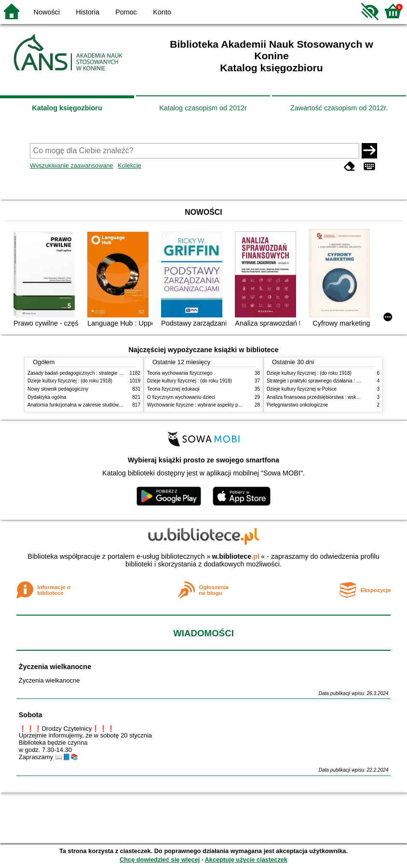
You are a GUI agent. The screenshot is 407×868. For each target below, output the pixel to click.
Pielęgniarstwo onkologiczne (297, 405)
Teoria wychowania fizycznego (180, 373)
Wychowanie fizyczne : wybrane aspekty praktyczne (203, 405)
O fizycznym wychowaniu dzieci (181, 397)
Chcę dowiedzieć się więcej (160, 860)
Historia (88, 12)
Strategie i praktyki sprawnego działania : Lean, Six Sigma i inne (336, 381)
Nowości (47, 12)
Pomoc (126, 12)
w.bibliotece (236, 556)
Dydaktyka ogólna (47, 397)
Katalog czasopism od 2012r (203, 108)
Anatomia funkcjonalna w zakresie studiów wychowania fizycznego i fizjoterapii (112, 405)
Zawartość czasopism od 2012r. (339, 108)
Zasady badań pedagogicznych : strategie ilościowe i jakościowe (97, 373)
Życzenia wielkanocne (55, 667)
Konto (162, 12)
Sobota (31, 715)
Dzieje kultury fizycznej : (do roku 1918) (70, 381)
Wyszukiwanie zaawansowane (72, 165)
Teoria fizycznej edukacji (173, 389)
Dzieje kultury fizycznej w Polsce (302, 389)
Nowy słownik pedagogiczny (58, 389)
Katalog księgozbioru (67, 108)
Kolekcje (129, 165)
